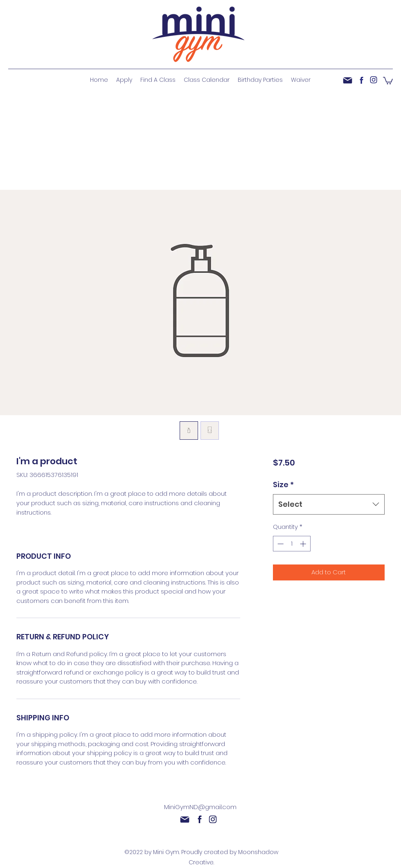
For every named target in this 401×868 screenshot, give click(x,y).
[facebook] (361, 80)
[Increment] (304, 544)
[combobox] (329, 504)
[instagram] (374, 80)
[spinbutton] (292, 544)
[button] (388, 80)
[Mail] (348, 80)
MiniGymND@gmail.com (200, 807)
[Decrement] (280, 544)
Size (283, 485)
